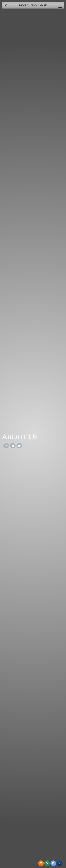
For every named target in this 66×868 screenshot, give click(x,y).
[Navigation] (60, 5)
